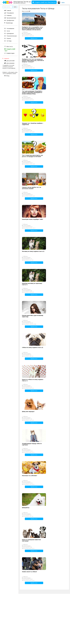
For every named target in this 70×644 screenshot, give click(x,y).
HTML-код (25, 32)
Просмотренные (10, 18)
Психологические (11, 36)
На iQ (7, 31)
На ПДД (8, 41)
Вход (7, 76)
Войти (63, 2)
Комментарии (9, 53)
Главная (8, 10)
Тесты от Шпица (27, 33)
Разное (8, 38)
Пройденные (9, 20)
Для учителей (9, 61)
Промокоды (9, 23)
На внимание (9, 28)
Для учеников (9, 63)
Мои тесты (9, 46)
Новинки (8, 15)
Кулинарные (9, 33)
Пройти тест (34, 38)
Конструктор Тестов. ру (22, 2)
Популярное (9, 13)
